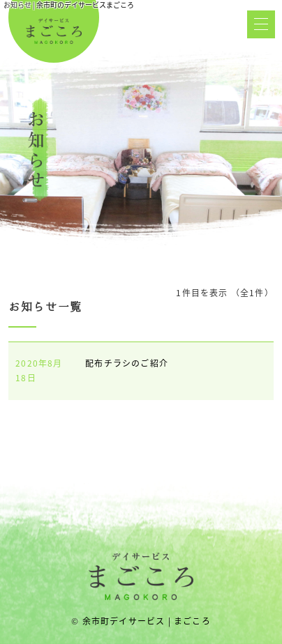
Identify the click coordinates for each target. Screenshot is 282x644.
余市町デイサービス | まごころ (147, 621)
